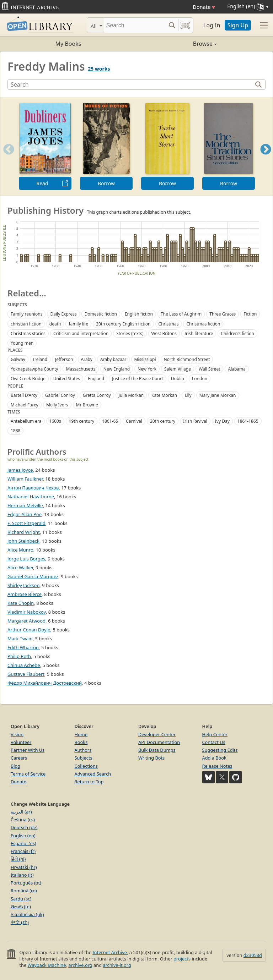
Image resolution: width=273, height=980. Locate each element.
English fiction (139, 314)
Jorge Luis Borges (26, 559)
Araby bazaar (113, 359)
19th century (82, 421)
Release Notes (217, 766)
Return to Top (89, 782)
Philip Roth (19, 656)
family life (78, 324)
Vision (17, 734)
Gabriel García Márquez (33, 576)
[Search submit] (172, 25)
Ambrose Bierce (25, 594)
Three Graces (223, 314)
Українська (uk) (27, 914)
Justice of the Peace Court (138, 379)
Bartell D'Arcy (24, 395)
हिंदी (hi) (18, 859)
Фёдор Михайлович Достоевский (45, 683)
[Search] (135, 25)
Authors (83, 750)
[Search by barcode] (185, 25)
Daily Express (63, 314)
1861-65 (110, 421)
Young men (22, 343)
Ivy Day (222, 421)
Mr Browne (87, 405)
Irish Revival (195, 421)
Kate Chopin (21, 603)
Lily (188, 395)
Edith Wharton (23, 647)
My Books (68, 44)
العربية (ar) (21, 812)
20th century (163, 421)
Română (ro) (24, 891)
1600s (55, 421)
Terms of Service (28, 774)
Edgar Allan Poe (25, 514)
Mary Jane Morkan (218, 395)
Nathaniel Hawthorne (31, 497)
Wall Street (209, 369)
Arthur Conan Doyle (29, 630)
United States (67, 379)
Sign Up (238, 25)
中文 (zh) (20, 922)
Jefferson (64, 359)
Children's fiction (237, 333)
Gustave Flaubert (26, 674)
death (55, 324)
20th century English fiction (123, 324)
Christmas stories (28, 333)
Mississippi (145, 359)
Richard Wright (24, 532)
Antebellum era (26, 421)
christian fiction (26, 324)
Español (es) (23, 843)
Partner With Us (28, 750)
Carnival (134, 421)
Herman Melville (25, 505)
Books (81, 742)
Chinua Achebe (24, 665)
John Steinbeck (23, 541)
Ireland (40, 359)
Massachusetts (81, 369)
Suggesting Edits (220, 750)
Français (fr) (23, 851)
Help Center (215, 734)
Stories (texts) (130, 333)
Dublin (178, 379)
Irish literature (199, 333)
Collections (86, 766)
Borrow (106, 183)
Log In (212, 25)
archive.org (80, 965)
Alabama (237, 369)
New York (147, 369)
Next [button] (266, 158)
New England (117, 369)
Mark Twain (20, 639)
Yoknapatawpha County (34, 369)
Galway (18, 359)
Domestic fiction (101, 314)
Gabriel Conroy (60, 395)
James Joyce (20, 470)
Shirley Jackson (23, 585)
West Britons (164, 333)
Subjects (84, 758)
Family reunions (26, 314)
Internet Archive (110, 952)
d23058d (253, 955)
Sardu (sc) (21, 899)
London (200, 379)
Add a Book (214, 758)
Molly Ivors (57, 405)
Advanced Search (93, 774)
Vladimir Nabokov (27, 612)
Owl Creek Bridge (28, 379)
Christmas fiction (203, 324)
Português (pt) (26, 883)
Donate (204, 7)
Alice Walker (20, 568)
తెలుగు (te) (21, 907)
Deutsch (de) (24, 827)
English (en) (23, 836)
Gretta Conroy (97, 395)
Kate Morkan (164, 395)
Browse (176, 44)
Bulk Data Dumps (157, 750)
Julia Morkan (131, 395)
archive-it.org (117, 965)
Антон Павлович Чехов (33, 488)
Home (81, 734)
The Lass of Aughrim (181, 314)
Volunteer (21, 742)
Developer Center (157, 734)
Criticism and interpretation (81, 333)
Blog (15, 766)
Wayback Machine (47, 965)
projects (182, 959)
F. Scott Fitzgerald (26, 523)
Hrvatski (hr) (24, 867)
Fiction (250, 314)
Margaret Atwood (26, 621)
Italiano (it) (22, 875)
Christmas (169, 324)
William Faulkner (25, 479)
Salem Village (178, 369)
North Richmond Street (187, 359)
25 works (99, 69)
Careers (19, 758)
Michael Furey (25, 405)
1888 (15, 431)
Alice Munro (20, 550)
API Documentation (159, 742)
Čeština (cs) (23, 820)
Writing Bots (151, 758)
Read (42, 183)
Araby (87, 359)
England (96, 379)
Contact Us (214, 742)
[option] (45, 146)
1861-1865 (248, 421)
